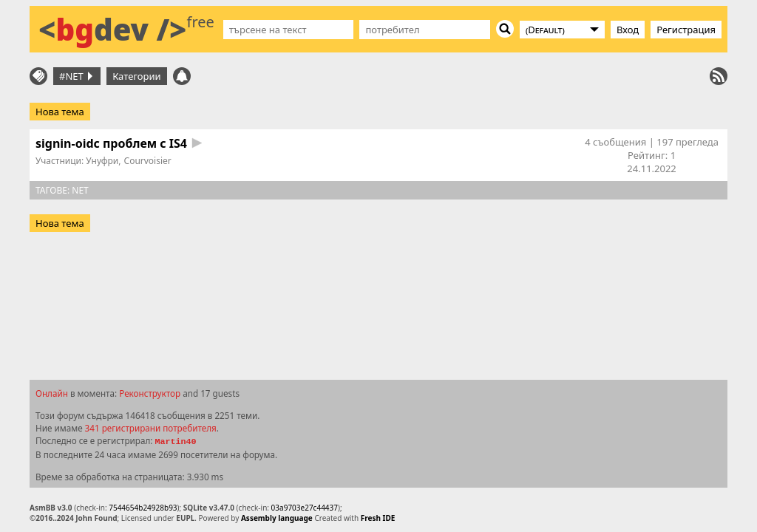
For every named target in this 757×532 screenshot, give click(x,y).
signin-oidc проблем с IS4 (111, 143)
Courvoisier (148, 161)
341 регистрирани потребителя (151, 428)
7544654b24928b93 (143, 508)
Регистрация (686, 30)
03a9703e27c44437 (305, 508)
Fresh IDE (378, 518)
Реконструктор (150, 393)
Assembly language (277, 518)
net (80, 190)
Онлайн (52, 393)
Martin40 (175, 442)
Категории (137, 76)
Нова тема (60, 112)
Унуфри (102, 161)
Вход (628, 30)
